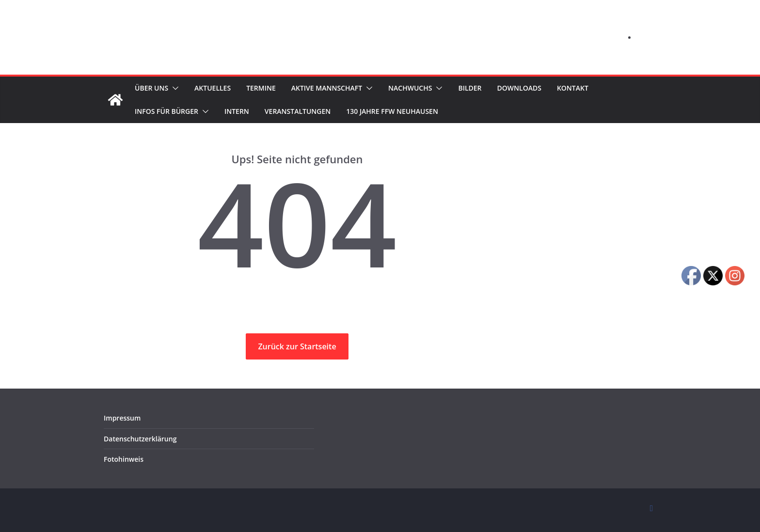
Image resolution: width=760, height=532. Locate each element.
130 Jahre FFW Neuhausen (403, 111)
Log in (646, 37)
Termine (268, 88)
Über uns (152, 88)
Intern (241, 111)
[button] (174, 88)
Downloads (539, 88)
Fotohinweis (121, 459)
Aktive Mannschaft (339, 88)
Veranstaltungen (305, 111)
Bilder (488, 88)
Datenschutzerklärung (136, 439)
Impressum (120, 418)
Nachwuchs (426, 88)
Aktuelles (216, 88)
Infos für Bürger (168, 111)
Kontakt (594, 88)
